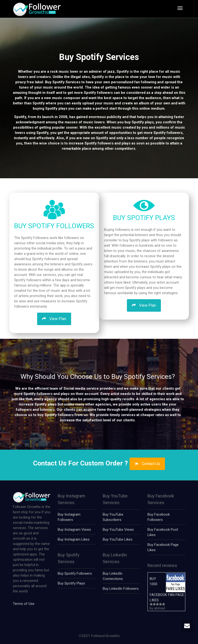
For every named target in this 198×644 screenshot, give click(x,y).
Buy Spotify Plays (71, 583)
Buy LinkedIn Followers (121, 589)
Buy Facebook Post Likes (163, 532)
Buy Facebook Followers (159, 517)
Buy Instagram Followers (69, 517)
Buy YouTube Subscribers (113, 517)
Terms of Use (24, 604)
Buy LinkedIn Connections (113, 576)
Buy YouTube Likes (118, 539)
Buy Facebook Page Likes (163, 547)
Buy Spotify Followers (75, 573)
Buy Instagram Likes (74, 539)
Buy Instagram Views (74, 530)
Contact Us (147, 464)
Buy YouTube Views (118, 530)
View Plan (54, 319)
